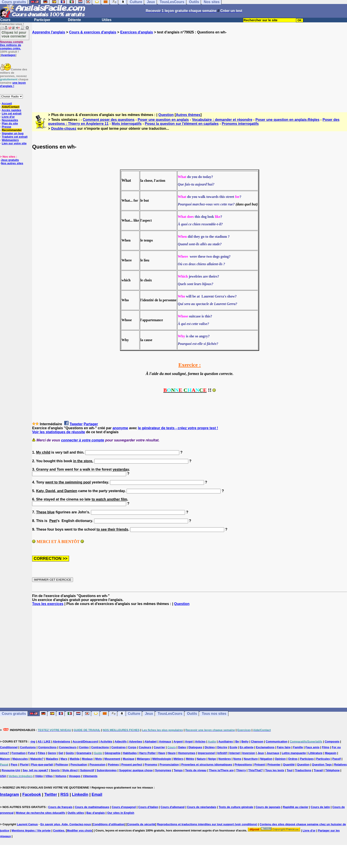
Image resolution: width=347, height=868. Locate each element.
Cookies (59, 830)
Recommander (12, 130)
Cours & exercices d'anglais (93, 32)
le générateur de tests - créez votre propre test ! (178, 428)
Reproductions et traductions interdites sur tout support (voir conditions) (207, 824)
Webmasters (10, 140)
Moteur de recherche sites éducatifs (40, 813)
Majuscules (20, 759)
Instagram (10, 795)
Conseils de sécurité (141, 824)
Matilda (75, 759)
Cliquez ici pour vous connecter (14, 34)
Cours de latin (320, 807)
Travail (318, 770)
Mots (98, 759)
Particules (323, 759)
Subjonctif (87, 770)
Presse (7, 127)
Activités (106, 741)
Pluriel (24, 765)
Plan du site (10, 123)
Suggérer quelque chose (136, 770)
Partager (91, 424)
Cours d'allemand (173, 807)
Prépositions (243, 765)
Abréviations (62, 741)
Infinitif (222, 753)
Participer (42, 20)
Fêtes (42, 753)
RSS (65, 795)
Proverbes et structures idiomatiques (207, 765)
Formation (19, 753)
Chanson (257, 741)
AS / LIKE (44, 741)
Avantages (8, 55)
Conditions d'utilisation (109, 824)
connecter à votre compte (83, 440)
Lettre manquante (294, 753)
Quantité (289, 765)
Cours (5, 20)
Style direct (70, 770)
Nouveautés (10, 120)
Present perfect (132, 765)
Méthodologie (162, 759)
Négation (266, 759)
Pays (14, 765)
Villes (49, 776)
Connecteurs (68, 747)
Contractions (100, 747)
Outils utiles (76, 813)
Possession (97, 765)
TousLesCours (170, 714)
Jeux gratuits (10, 160)
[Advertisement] (190, 69)
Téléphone (333, 770)
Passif (337, 759)
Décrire (222, 747)
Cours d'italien (148, 807)
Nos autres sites (12, 163)
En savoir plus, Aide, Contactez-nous (66, 824)
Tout (290, 770)
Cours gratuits (14, 714)
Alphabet (151, 741)
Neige (212, 759)
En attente (247, 747)
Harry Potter (147, 753)
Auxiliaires (226, 741)
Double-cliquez (64, 129)
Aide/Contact (10, 107)
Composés (332, 741)
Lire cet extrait (12, 113)
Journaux (273, 753)
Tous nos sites (214, 714)
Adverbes (136, 741)
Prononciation (169, 765)
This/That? (256, 770)
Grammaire (84, 753)
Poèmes (113, 765)
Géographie (112, 753)
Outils (192, 714)
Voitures (61, 776)
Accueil (7, 103)
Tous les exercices (48, 604)
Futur (32, 753)
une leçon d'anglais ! (13, 84)
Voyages (75, 776)
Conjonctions (47, 747)
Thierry (241, 770)
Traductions (303, 770)
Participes (307, 759)
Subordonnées (107, 770)
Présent (260, 765)
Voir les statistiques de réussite (59, 432)
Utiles (107, 20)
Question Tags (322, 765)
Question (166, 115)
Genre (52, 753)
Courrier (159, 747)
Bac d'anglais (95, 813)
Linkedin (80, 795)
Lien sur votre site (14, 143)
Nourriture (251, 759)
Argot (189, 741)
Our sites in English (121, 813)
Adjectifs (121, 741)
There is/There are (221, 770)
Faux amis (312, 747)
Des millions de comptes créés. (12, 45)
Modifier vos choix (79, 830)
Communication (277, 741)
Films (326, 747)
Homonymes (187, 753)
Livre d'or (8, 117)
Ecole (233, 747)
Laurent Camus (27, 824)
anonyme (120, 428)
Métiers (179, 759)
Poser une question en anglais (163, 120)
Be (237, 741)
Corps (132, 747)
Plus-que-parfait (42, 765)
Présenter (274, 765)
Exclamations (265, 747)
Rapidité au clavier (296, 807)
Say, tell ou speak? (35, 770)
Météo (190, 759)
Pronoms (151, 765)
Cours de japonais (268, 807)
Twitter (51, 795)
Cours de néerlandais (202, 807)
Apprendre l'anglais (49, 32)
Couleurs (145, 747)
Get (61, 753)
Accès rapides (11, 110)
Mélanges (143, 759)
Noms (237, 759)
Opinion (280, 759)
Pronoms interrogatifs (240, 124)
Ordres (293, 759)
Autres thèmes (188, 115)
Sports (55, 770)
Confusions (28, 747)
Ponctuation (79, 765)
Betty (245, 741)
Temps (178, 770)
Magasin (331, 753)
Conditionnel (9, 747)
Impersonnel (206, 753)
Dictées (210, 747)
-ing (33, 741)
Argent (178, 741)
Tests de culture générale (236, 807)
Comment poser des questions (109, 120)
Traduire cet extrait (15, 137)
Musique (129, 759)
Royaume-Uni (11, 770)
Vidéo (39, 776)
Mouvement (112, 759)
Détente (74, 20)
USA (3, 776)
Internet (235, 753)
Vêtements (90, 776)
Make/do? (37, 759)
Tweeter (76, 424)
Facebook (32, 795)
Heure (172, 753)
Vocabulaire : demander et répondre (222, 120)
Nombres (225, 759)
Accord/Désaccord (85, 741)
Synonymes (163, 770)
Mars (64, 759)
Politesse (62, 765)
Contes (84, 747)
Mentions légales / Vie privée (31, 830)
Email (97, 795)
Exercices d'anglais (137, 32)
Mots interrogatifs (127, 124)
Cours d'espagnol (124, 807)
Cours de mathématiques (92, 807)
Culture (134, 714)
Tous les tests (275, 770)
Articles (200, 741)
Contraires (119, 747)
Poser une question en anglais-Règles (287, 120)
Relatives (340, 765)
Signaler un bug (13, 133)
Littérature (315, 753)
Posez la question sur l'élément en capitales (182, 124)
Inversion (249, 753)
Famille (298, 747)
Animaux (165, 741)
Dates (182, 747)
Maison (5, 759)
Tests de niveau (196, 770)
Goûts (70, 753)
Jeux (149, 714)
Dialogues (195, 747)
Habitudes (130, 753)
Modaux (87, 759)
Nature (201, 759)
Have (162, 753)
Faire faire (284, 747)
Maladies (52, 759)
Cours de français (60, 807)
